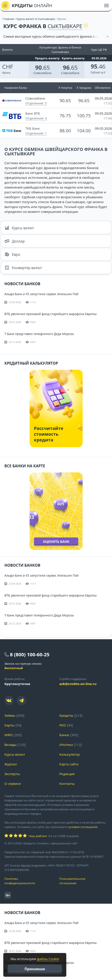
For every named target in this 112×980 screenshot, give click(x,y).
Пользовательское (84, 881)
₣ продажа (84, 88)
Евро (12, 254)
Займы (10, 715)
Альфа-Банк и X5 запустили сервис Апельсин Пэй (41, 294)
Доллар (15, 241)
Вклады (10, 745)
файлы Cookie (48, 959)
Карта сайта (69, 764)
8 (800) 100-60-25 (30, 654)
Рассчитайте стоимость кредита (49, 434)
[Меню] (106, 6)
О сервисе (13, 784)
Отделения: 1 (36, 133)
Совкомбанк (43, 73)
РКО (63, 725)
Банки (64, 735)
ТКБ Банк (33, 128)
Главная (8, 19)
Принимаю (35, 969)
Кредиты (66, 715)
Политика (29, 881)
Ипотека (66, 745)
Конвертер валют (23, 268)
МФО (9, 735)
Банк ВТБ (33, 113)
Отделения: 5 (36, 103)
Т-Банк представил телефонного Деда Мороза (39, 334)
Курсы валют (19, 228)
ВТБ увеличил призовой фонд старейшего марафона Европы (50, 314)
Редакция (67, 774)
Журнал (11, 764)
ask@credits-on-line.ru (78, 684)
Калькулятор (70, 754)
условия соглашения (83, 827)
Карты (9, 725)
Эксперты (12, 774)
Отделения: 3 (36, 118)
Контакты (67, 784)
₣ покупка (65, 88)
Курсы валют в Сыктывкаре (36, 19)
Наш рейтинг (38, 836)
